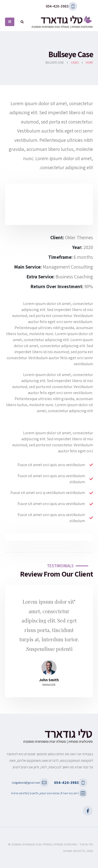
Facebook (88, 811)
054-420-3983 (57, 6)
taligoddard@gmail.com (26, 783)
